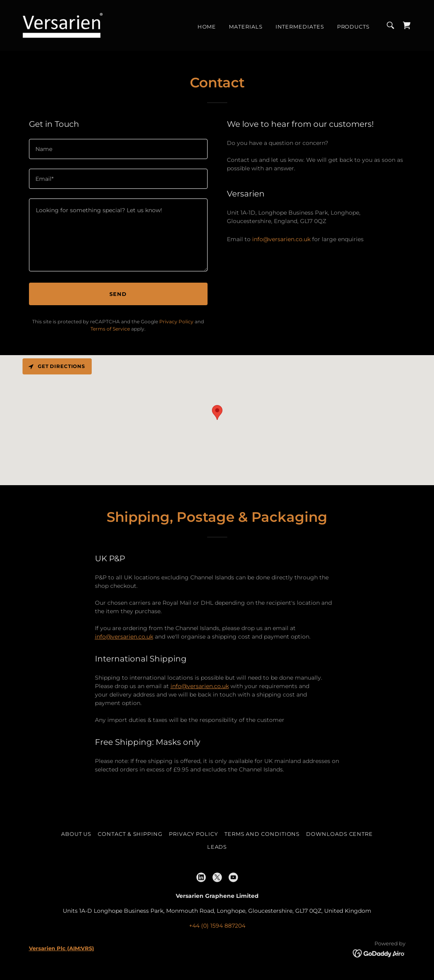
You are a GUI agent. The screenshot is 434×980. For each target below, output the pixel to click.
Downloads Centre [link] (339, 834)
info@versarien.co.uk (124, 637)
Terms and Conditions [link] (262, 834)
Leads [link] (217, 847)
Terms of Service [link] (110, 329)
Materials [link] (246, 27)
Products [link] (353, 27)
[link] (63, 25)
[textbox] (118, 149)
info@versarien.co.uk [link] (281, 239)
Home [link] (207, 27)
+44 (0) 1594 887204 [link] (217, 926)
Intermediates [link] (300, 27)
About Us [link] (76, 834)
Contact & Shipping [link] (130, 834)
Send (118, 294)
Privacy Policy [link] (176, 321)
